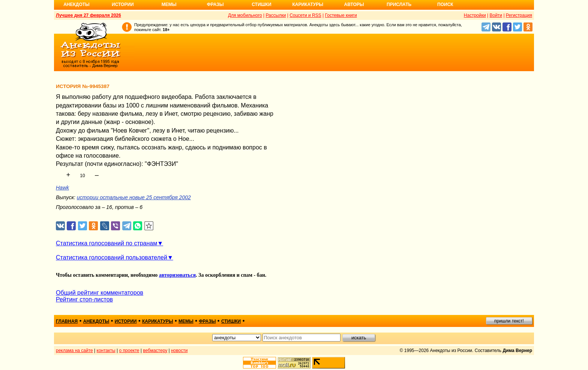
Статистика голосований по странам (106, 243)
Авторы (354, 4)
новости (179, 351)
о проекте (129, 351)
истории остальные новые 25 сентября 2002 (134, 197)
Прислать (399, 4)
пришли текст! (509, 321)
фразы (207, 321)
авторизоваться (177, 275)
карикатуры (158, 321)
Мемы (169, 4)
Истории (123, 4)
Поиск (445, 4)
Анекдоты (76, 4)
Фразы (215, 4)
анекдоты (96, 321)
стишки (231, 321)
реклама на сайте (74, 351)
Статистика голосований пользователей (112, 257)
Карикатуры (308, 4)
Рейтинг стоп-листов (84, 299)
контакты (106, 351)
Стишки (261, 4)
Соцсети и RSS (305, 15)
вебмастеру (155, 351)
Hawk (62, 188)
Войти (496, 15)
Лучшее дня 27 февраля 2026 (88, 15)
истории (126, 321)
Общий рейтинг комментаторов (100, 293)
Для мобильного (245, 15)
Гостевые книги (341, 15)
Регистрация (519, 15)
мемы (186, 321)
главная (67, 321)
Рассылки (276, 15)
